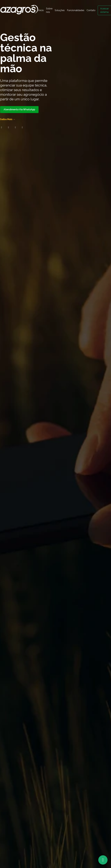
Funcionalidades (76, 10)
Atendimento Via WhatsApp (19, 109)
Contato (91, 10)
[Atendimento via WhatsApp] (103, 860)
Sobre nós (49, 10)
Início (41, 10)
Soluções (60, 10)
